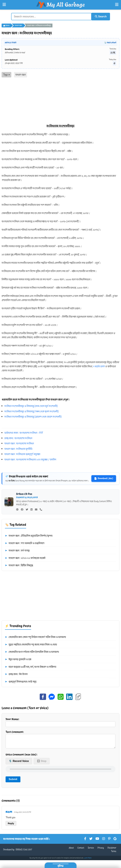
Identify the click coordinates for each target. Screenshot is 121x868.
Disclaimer (112, 850)
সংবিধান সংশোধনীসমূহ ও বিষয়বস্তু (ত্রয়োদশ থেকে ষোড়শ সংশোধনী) (33, 416)
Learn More (88, 860)
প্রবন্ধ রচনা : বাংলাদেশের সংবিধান (18, 438)
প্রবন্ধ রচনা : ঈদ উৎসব (16, 674)
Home (6, 25)
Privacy (101, 850)
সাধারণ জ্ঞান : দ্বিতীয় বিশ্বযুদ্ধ (19, 565)
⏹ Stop (42, 763)
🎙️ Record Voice (19, 763)
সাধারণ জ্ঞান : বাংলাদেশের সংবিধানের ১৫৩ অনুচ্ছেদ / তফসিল (30, 459)
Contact (81, 850)
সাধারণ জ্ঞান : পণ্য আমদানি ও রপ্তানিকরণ (25, 543)
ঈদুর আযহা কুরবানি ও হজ (18, 659)
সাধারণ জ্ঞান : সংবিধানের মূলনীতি (18, 448)
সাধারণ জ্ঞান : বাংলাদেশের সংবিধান (19, 443)
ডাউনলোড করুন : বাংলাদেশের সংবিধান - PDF (24, 432)
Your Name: (60, 722)
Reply (11, 826)
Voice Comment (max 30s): (21, 757)
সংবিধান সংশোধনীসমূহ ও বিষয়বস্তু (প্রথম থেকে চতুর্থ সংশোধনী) (31, 406)
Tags (6, 74)
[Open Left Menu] (4, 5)
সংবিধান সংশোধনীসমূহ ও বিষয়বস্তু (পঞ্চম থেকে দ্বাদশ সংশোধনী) (32, 411)
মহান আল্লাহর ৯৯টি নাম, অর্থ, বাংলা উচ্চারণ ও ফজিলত (31, 666)
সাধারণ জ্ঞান (18, 25)
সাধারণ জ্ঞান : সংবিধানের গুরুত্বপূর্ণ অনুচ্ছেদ (22, 454)
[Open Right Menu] (117, 5)
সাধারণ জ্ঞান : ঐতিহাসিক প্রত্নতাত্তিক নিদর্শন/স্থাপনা (29, 536)
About (71, 850)
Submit (13, 781)
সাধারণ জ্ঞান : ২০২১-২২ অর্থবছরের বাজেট (25, 558)
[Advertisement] (60, 101)
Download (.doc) (104, 478)
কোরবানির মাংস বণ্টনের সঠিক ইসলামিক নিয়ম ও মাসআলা (32, 652)
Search (100, 16)
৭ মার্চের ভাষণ (99, 366)
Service (91, 850)
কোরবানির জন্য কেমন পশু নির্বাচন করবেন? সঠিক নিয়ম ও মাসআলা (35, 637)
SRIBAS (19, 852)
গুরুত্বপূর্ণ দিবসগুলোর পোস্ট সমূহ (21, 681)
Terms (114, 854)
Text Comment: (60, 740)
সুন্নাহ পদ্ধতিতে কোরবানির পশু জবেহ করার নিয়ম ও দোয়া (31, 644)
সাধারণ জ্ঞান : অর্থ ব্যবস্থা (17, 550)
